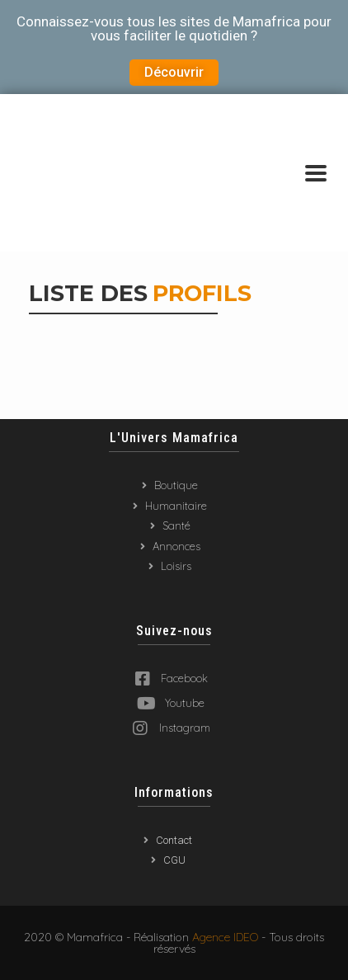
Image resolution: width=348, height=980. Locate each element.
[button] (174, 73)
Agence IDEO (225, 937)
